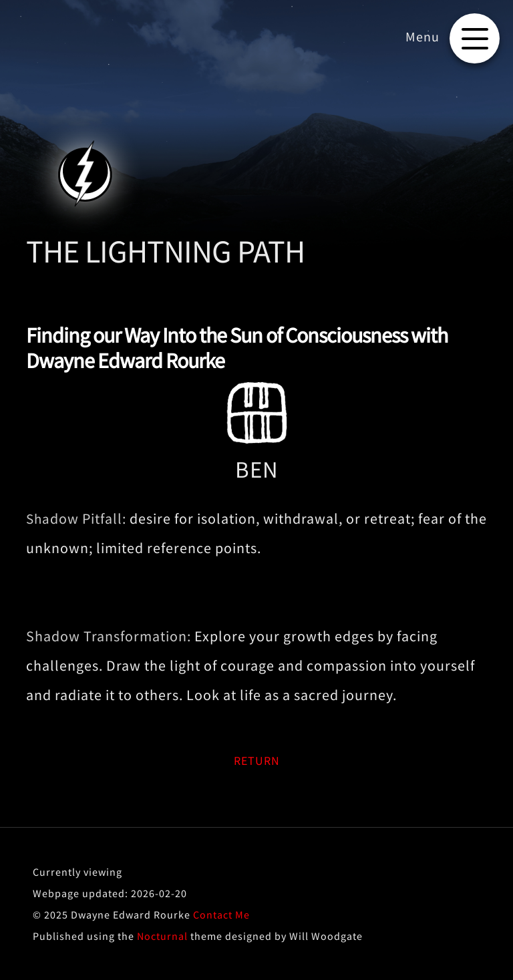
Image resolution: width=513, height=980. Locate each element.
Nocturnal (162, 936)
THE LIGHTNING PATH (165, 251)
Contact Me (221, 915)
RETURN (257, 761)
